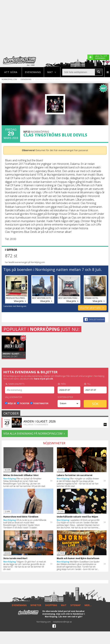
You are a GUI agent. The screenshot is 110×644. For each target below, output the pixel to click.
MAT (64, 605)
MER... (88, 605)
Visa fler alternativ (92, 308)
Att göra (11, 72)
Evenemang (33, 72)
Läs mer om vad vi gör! (70, 617)
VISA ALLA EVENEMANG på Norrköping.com (35, 434)
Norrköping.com (9, 79)
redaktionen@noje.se (62, 622)
